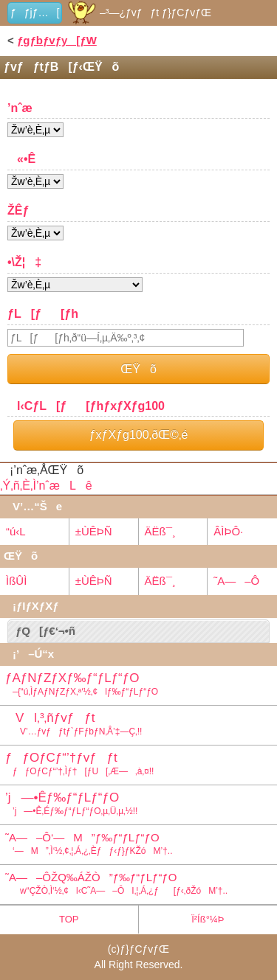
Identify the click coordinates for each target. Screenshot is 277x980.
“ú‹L (16, 531)
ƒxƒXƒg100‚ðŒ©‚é (139, 435)
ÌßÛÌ (16, 581)
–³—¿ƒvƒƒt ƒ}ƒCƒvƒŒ (138, 13)
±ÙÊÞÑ (94, 531)
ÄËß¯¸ (160, 531)
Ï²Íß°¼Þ (208, 919)
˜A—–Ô (236, 581)
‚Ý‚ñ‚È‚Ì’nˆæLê (46, 486)
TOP (69, 919)
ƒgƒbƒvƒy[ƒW (57, 40)
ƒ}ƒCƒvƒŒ (144, 949)
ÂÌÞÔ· (228, 531)
